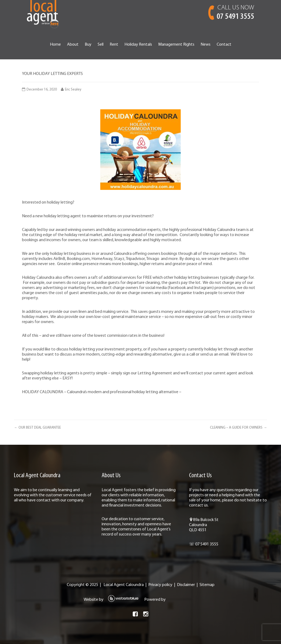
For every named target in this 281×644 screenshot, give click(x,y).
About (73, 45)
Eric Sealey (73, 90)
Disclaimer (186, 585)
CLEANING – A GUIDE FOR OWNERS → (238, 428)
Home (55, 45)
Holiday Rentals (138, 45)
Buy (88, 45)
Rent (114, 45)
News (206, 45)
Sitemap (207, 585)
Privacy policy (160, 585)
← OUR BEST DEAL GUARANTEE (37, 428)
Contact (224, 45)
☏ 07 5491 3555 (204, 544)
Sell (101, 45)
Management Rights (176, 45)
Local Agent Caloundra (124, 585)
